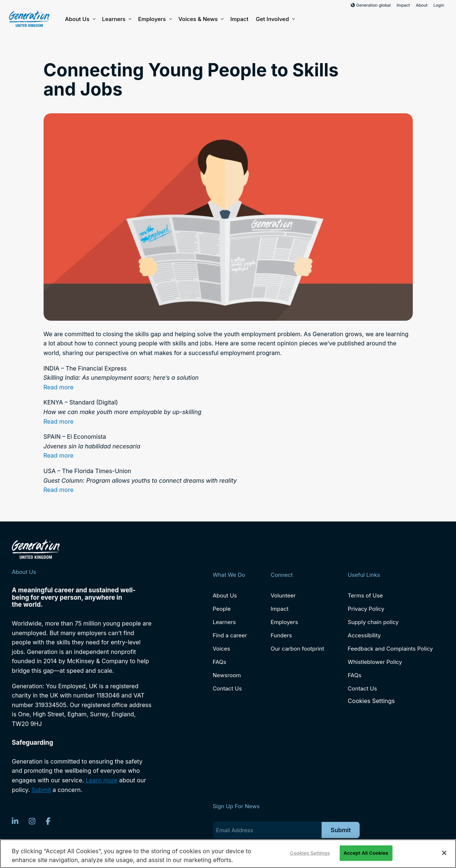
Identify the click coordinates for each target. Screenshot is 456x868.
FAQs (220, 662)
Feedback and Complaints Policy (390, 649)
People (222, 609)
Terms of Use (365, 595)
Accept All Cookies (366, 853)
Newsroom (227, 675)
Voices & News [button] (200, 19)
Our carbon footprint (297, 649)
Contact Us (227, 688)
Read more (59, 387)
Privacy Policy (366, 609)
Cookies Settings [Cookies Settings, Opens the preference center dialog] (310, 853)
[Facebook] (48, 821)
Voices (221, 649)
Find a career (230, 635)
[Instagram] (32, 821)
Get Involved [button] (275, 19)
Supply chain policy (373, 622)
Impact (403, 5)
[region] (228, 854)
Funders (281, 635)
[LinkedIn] (15, 821)
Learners (116, 19)
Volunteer (283, 595)
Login (439, 5)
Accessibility (364, 635)
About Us (80, 19)
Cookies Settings (371, 701)
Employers (155, 19)
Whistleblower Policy (375, 662)
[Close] (444, 853)
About (422, 5)
